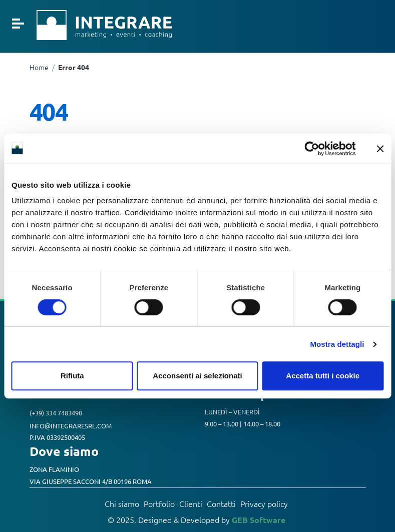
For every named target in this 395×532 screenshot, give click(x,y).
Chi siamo (122, 503)
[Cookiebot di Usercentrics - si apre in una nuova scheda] (312, 149)
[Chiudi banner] (380, 149)
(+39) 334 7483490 (56, 413)
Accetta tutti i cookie (323, 376)
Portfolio (159, 503)
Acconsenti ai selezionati (197, 376)
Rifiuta (72, 376)
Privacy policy (264, 503)
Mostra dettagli (337, 344)
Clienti (191, 503)
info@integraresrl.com (71, 425)
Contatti (221, 503)
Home (39, 67)
